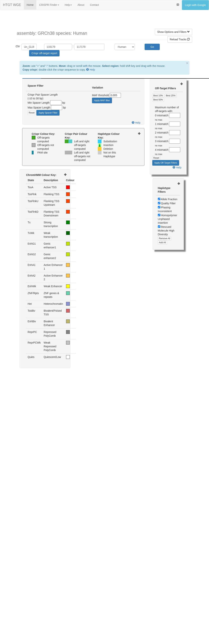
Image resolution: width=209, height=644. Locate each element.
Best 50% (158, 100)
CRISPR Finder (49, 5)
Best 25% (171, 96)
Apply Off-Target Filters (166, 163)
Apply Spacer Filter (48, 113)
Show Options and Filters (174, 32)
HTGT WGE (12, 5)
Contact (94, 5)
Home (30, 5)
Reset (32, 113)
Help (68, 5)
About (81, 5)
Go (152, 47)
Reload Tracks (180, 39)
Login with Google (195, 5)
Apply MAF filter (102, 100)
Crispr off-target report (44, 53)
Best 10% (158, 96)
